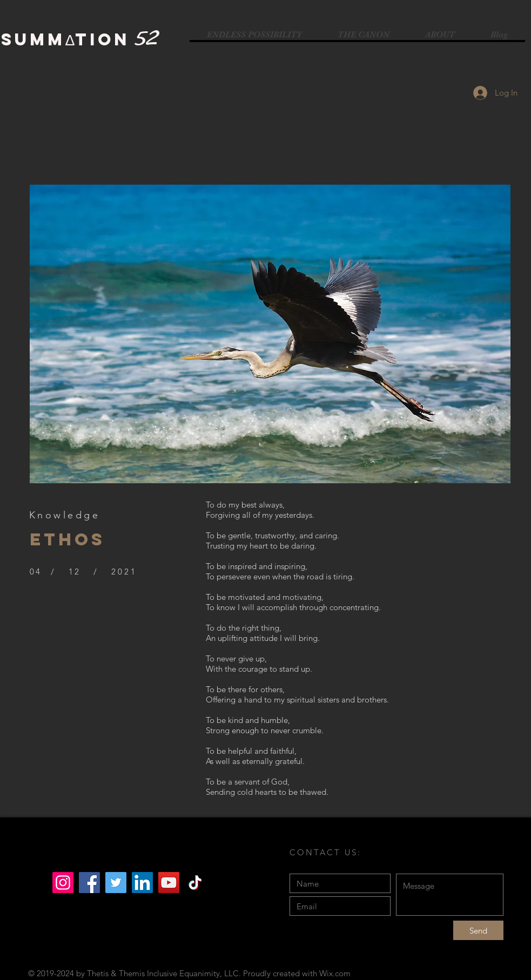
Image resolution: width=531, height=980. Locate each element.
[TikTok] (195, 883)
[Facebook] (89, 883)
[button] (270, 334)
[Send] (478, 930)
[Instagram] (63, 883)
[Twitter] (116, 883)
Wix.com (335, 973)
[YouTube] (169, 883)
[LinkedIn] (142, 883)
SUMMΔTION (65, 39)
